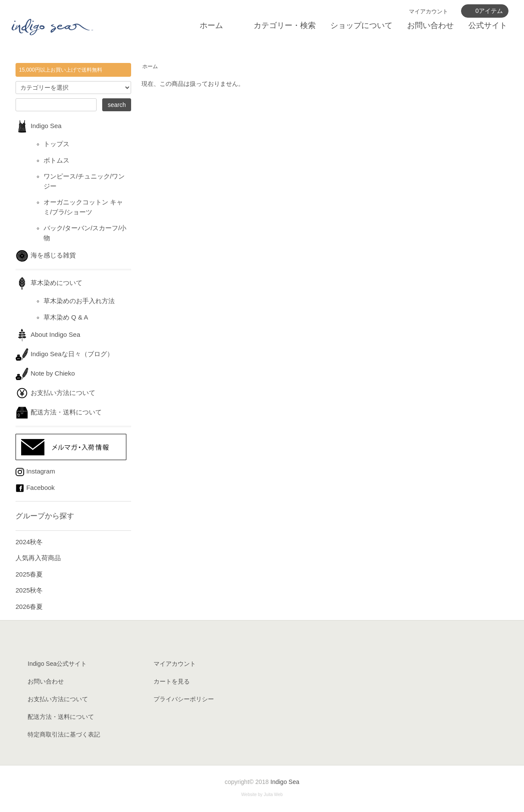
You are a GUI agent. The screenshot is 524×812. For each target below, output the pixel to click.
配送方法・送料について (59, 412)
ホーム (211, 25)
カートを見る (172, 681)
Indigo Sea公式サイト (57, 664)
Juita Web (273, 795)
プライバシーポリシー (184, 699)
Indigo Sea (39, 126)
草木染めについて (49, 283)
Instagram (35, 471)
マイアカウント (428, 11)
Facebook (35, 488)
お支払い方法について (55, 393)
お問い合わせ (430, 25)
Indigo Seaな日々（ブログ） (64, 354)
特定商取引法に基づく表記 (64, 734)
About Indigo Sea (48, 334)
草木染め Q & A (66, 317)
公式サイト (488, 25)
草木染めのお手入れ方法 (79, 301)
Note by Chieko (45, 373)
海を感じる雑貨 (49, 255)
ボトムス (56, 160)
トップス (56, 144)
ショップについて (361, 25)
